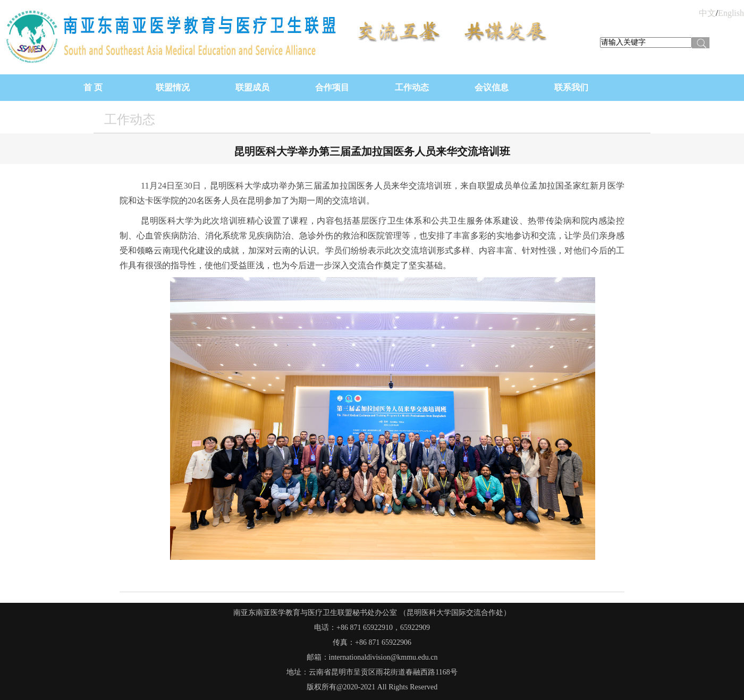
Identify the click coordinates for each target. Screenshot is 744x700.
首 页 (93, 87)
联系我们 (571, 87)
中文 (707, 13)
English (731, 13)
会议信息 (492, 87)
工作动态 (412, 87)
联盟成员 (252, 87)
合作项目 (332, 87)
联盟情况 (173, 87)
